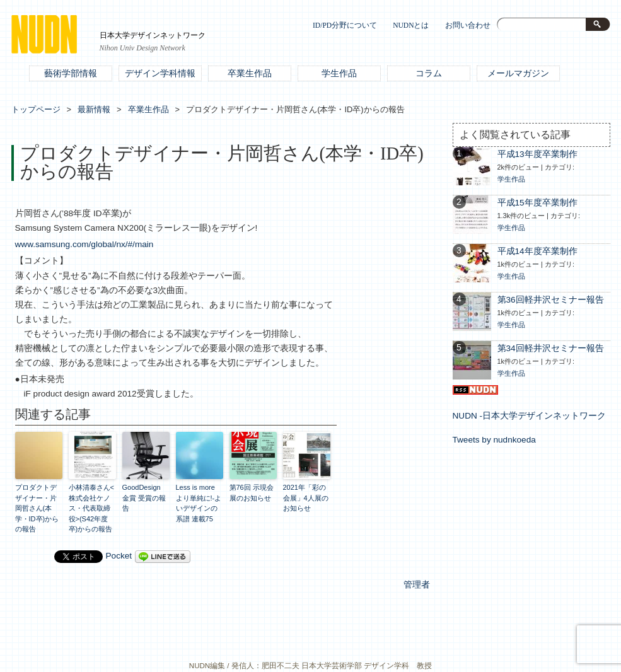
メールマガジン (518, 73)
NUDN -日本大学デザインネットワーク (530, 416)
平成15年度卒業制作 (537, 203)
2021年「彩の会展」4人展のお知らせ (306, 498)
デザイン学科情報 (160, 73)
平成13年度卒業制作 (537, 154)
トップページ (36, 109)
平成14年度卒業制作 (537, 251)
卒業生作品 (250, 73)
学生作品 (339, 73)
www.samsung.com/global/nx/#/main (84, 244)
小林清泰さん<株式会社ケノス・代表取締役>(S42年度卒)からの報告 (91, 508)
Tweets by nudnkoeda (494, 440)
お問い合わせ (468, 26)
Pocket (119, 556)
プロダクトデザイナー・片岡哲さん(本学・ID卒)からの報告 (37, 508)
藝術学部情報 (71, 73)
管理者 (417, 585)
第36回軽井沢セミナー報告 (551, 300)
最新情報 (94, 109)
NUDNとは (411, 26)
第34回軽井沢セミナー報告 (551, 348)
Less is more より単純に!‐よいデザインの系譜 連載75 (199, 503)
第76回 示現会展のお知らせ (252, 493)
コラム (429, 73)
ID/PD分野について (345, 26)
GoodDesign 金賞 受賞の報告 (144, 498)
